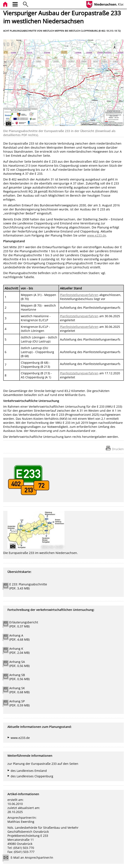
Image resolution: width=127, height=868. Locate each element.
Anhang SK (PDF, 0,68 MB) (19, 690)
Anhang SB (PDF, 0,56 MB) (19, 677)
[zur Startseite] (6, 4)
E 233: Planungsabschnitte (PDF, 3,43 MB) (28, 586)
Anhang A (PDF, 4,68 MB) (19, 637)
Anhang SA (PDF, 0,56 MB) (19, 664)
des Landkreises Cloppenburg (32, 776)
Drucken (118, 449)
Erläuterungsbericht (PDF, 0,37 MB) (24, 624)
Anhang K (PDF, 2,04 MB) (19, 651)
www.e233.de (97, 235)
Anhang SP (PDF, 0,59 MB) (19, 703)
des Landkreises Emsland (29, 771)
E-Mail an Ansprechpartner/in (29, 858)
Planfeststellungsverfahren (79, 295)
